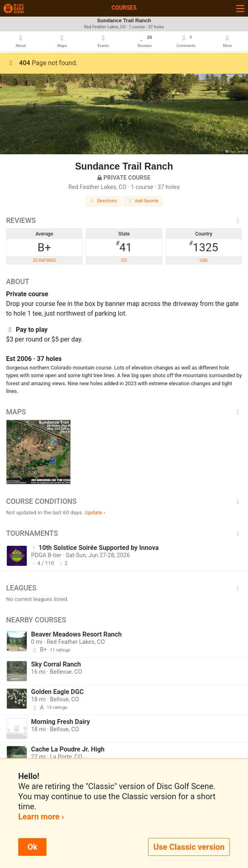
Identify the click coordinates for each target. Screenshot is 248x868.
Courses (124, 8)
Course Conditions (124, 501)
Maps (124, 412)
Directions (103, 201)
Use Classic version (189, 847)
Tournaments (124, 533)
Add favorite (143, 201)
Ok (32, 847)
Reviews (124, 221)
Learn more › (41, 817)
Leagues (124, 588)
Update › (95, 512)
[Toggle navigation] (240, 8)
